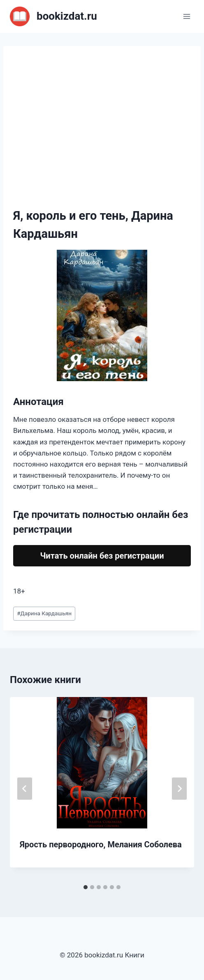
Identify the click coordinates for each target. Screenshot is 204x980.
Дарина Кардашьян (44, 613)
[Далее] (179, 789)
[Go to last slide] (25, 789)
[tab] (86, 887)
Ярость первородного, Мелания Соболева (101, 844)
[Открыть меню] (187, 16)
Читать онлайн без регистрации (102, 556)
